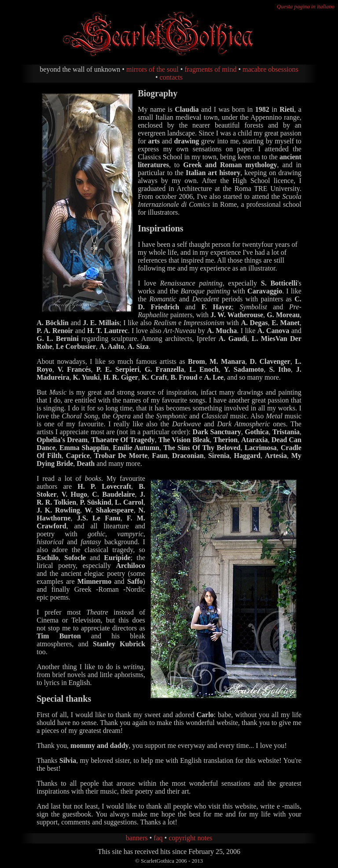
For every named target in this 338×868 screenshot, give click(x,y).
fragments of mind (210, 69)
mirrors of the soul (152, 69)
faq (158, 838)
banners (137, 838)
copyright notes (190, 838)
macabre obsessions (270, 69)
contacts (171, 77)
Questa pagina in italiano (306, 7)
